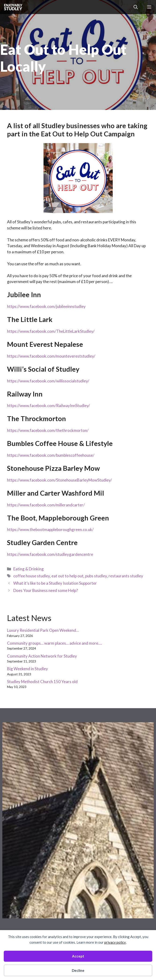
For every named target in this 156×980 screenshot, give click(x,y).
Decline (78, 970)
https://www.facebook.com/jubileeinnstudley (46, 306)
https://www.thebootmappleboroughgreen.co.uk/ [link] (50, 529)
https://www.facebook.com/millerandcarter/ (46, 505)
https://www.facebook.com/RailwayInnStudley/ (49, 406)
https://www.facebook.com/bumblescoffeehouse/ (51, 455)
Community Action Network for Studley (42, 656)
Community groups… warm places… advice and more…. (54, 643)
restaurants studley (126, 576)
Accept (78, 956)
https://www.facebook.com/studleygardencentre (50, 554)
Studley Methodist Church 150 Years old (42, 682)
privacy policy (115, 942)
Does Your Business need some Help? (46, 590)
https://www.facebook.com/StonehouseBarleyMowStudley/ (59, 480)
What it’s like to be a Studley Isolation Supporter (55, 583)
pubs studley (96, 576)
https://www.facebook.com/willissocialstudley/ (48, 381)
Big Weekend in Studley (27, 669)
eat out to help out (67, 576)
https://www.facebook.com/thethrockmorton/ (48, 430)
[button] (136, 7)
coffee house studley (32, 576)
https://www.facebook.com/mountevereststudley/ (51, 356)
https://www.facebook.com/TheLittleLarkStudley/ (51, 331)
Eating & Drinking (29, 569)
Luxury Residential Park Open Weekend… (43, 630)
